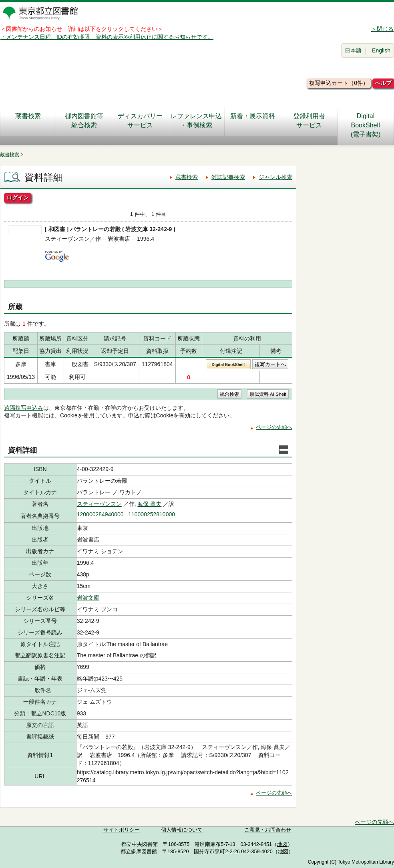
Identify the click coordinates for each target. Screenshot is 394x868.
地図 (282, 844)
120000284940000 (100, 514)
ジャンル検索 (275, 177)
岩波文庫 (88, 598)
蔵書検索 (28, 121)
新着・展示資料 (253, 121)
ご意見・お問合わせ (268, 830)
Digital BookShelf (228, 365)
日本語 (353, 50)
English (381, 50)
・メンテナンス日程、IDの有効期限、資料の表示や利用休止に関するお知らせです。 (107, 37)
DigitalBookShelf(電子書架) (366, 125)
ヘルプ (383, 83)
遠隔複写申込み (24, 408)
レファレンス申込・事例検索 (196, 121)
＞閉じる (382, 29)
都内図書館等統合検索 (84, 121)
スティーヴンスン (99, 504)
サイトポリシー (122, 830)
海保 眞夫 (149, 504)
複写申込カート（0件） (339, 83)
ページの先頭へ (274, 427)
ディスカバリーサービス (140, 121)
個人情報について (182, 830)
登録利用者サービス (309, 121)
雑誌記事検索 (228, 177)
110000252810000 (152, 514)
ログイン (18, 197)
